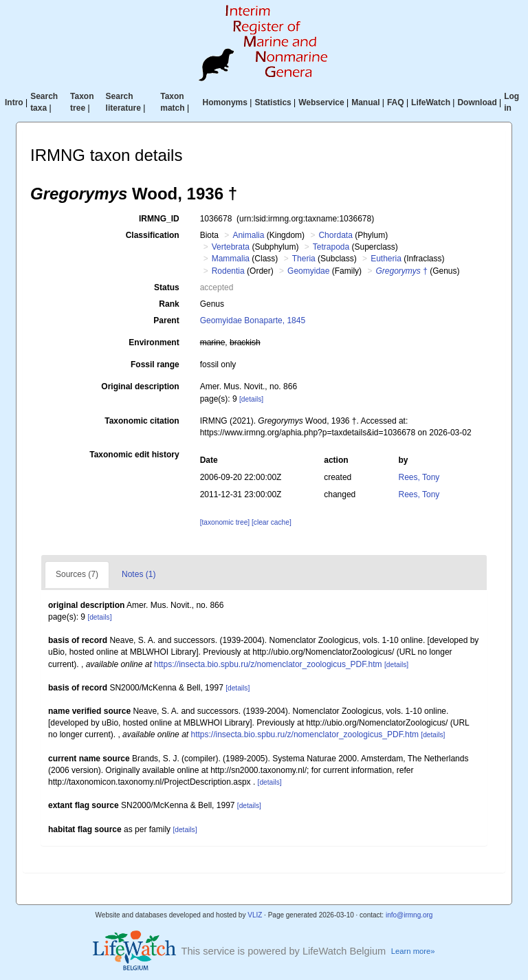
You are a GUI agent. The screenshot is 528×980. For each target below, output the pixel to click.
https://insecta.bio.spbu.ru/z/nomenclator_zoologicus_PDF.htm (268, 664)
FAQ (396, 102)
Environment (154, 342)
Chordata (335, 235)
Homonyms (225, 102)
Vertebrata (231, 247)
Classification (153, 235)
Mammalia (231, 259)
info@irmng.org (409, 915)
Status (167, 287)
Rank (169, 304)
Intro (14, 102)
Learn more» (413, 951)
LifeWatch (431, 102)
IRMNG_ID (159, 219)
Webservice (321, 102)
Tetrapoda (331, 247)
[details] (251, 399)
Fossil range (155, 364)
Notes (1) (139, 574)
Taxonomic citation (142, 421)
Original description (140, 386)
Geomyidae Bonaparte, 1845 (253, 320)
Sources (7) (77, 574)
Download (477, 102)
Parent (166, 320)
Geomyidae (308, 271)
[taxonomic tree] (225, 522)
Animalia (248, 235)
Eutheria (386, 259)
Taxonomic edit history (134, 455)
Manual (365, 102)
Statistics (273, 102)
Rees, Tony (419, 477)
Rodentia (228, 271)
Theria (304, 259)
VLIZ (255, 915)
